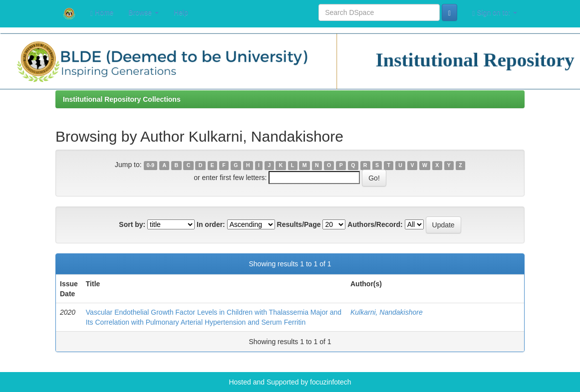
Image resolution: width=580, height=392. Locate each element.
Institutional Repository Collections (122, 99)
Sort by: (132, 224)
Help (181, 12)
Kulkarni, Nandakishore (387, 312)
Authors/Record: (375, 224)
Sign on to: (495, 13)
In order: (211, 224)
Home (102, 13)
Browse (144, 12)
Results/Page (299, 224)
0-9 (150, 165)
